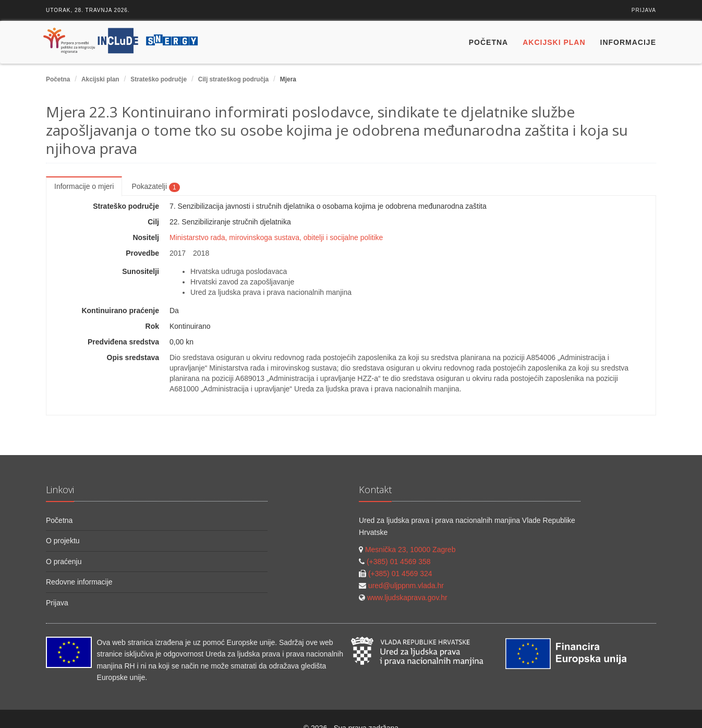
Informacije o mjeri (84, 186)
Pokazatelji (155, 187)
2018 (201, 253)
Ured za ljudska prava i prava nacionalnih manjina (271, 292)
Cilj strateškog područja (233, 79)
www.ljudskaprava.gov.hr (407, 598)
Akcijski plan (554, 42)
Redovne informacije (79, 582)
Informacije (628, 42)
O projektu (63, 541)
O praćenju (64, 562)
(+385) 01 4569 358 (399, 562)
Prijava (644, 10)
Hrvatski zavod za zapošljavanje (242, 282)
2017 (178, 253)
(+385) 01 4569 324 (400, 574)
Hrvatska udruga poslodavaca (239, 271)
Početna (488, 42)
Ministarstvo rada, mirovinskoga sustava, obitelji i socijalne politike (276, 237)
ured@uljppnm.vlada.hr (406, 586)
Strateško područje (159, 79)
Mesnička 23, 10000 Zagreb (410, 550)
